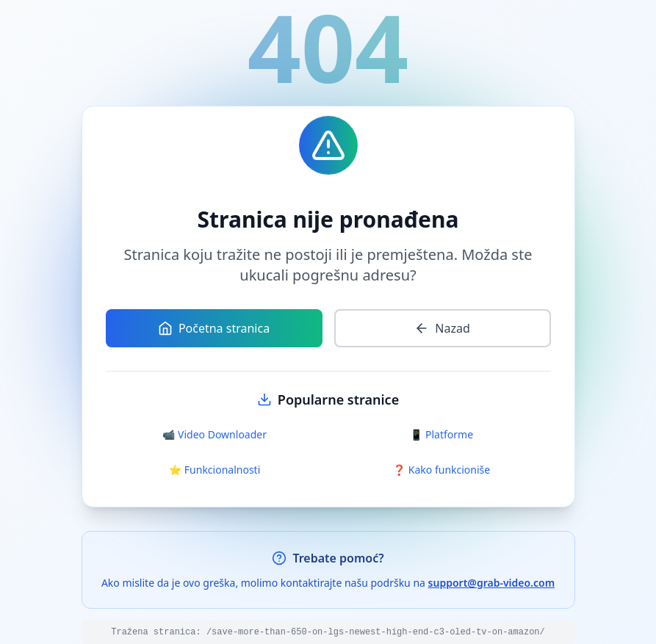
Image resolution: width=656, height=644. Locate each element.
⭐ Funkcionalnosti (215, 470)
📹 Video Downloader (215, 434)
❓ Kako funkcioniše (441, 470)
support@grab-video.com (492, 583)
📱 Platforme (441, 434)
